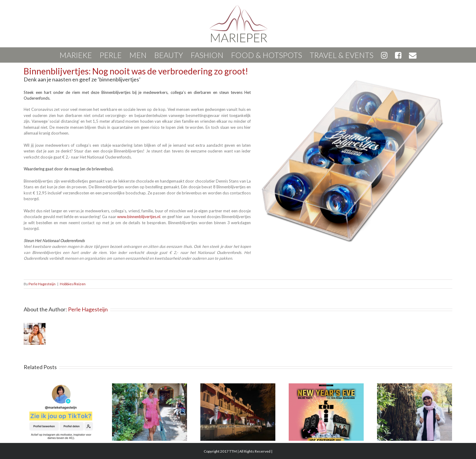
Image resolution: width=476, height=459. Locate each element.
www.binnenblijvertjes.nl (139, 217)
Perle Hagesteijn (42, 284)
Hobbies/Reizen (73, 284)
